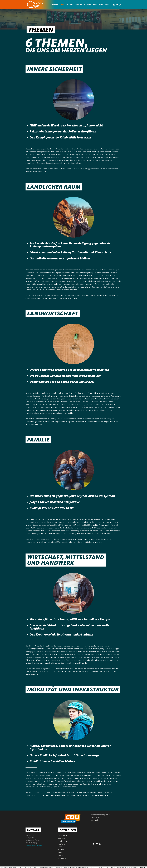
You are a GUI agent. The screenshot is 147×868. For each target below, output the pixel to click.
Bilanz (95, 5)
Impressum (95, 817)
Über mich (55, 5)
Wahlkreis (79, 5)
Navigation (68, 830)
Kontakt (33, 830)
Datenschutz (96, 820)
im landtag (70, 5)
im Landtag (63, 858)
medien (107, 5)
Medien (61, 850)
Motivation (87, 5)
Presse (101, 5)
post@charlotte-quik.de (34, 845)
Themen (62, 5)
